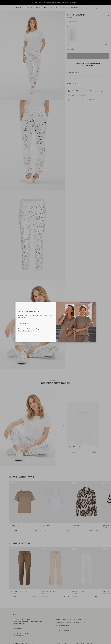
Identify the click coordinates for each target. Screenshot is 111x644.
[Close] (93, 304)
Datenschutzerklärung (25, 331)
